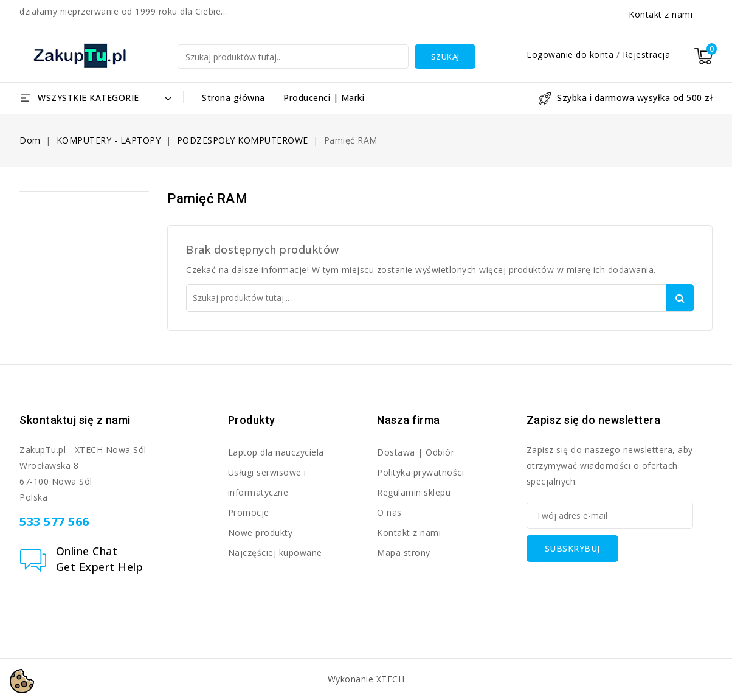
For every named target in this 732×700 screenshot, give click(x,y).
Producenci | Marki (324, 98)
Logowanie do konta (571, 54)
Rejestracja (647, 54)
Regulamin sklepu (414, 492)
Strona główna (233, 98)
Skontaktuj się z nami (75, 420)
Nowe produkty (261, 532)
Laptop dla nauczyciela (276, 452)
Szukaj (445, 57)
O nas (389, 512)
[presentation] (619, 586)
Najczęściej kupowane (275, 553)
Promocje (249, 512)
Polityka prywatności (420, 472)
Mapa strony (404, 553)
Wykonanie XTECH (366, 679)
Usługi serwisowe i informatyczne (267, 482)
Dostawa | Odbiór (416, 452)
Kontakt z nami (661, 14)
